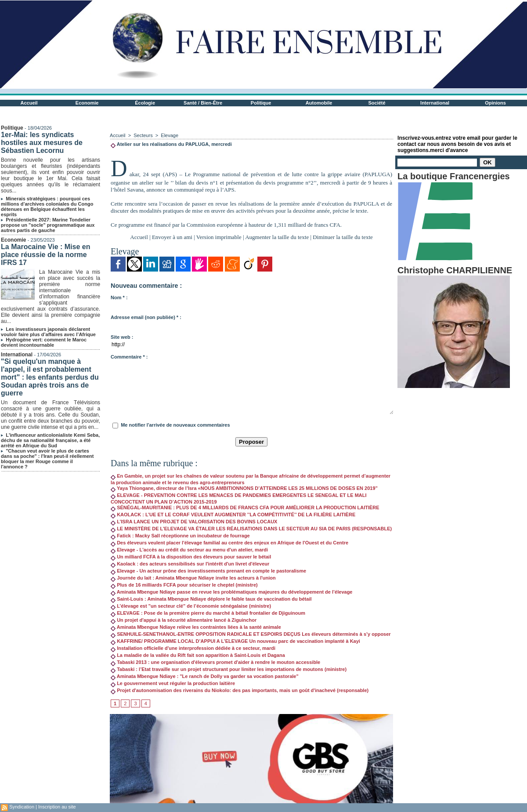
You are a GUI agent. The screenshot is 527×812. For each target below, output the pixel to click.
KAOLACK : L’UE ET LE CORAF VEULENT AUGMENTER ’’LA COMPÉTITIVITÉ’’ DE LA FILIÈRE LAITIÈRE (233, 515)
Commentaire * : (129, 357)
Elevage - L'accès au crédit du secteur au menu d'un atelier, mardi (189, 550)
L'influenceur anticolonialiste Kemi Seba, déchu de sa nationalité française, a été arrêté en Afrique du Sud (50, 440)
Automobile (319, 103)
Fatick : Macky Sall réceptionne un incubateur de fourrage (180, 536)
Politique (261, 103)
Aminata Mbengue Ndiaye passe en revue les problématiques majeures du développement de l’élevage (231, 592)
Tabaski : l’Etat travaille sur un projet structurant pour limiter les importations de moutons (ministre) (229, 669)
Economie (87, 103)
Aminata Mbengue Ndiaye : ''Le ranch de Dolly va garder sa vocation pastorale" (205, 676)
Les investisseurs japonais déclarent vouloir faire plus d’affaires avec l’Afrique (48, 332)
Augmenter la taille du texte (277, 237)
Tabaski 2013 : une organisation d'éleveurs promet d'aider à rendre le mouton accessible (215, 662)
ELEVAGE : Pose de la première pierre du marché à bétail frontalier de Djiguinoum (208, 613)
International (435, 103)
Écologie (145, 103)
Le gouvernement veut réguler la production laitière (173, 683)
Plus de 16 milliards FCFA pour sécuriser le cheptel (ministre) (184, 585)
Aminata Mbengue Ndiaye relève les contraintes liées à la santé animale (196, 627)
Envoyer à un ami (172, 237)
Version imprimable (219, 237)
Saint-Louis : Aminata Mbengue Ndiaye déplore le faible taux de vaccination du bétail (211, 599)
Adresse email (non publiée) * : (146, 317)
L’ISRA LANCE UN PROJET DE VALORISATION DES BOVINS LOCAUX (194, 522)
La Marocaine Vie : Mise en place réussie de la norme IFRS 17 (45, 255)
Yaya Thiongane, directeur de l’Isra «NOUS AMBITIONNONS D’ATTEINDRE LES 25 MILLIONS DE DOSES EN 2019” (244, 488)
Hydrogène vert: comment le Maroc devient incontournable (44, 342)
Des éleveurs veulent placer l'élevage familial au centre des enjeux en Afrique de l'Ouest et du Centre (229, 543)
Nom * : (119, 297)
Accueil (29, 103)
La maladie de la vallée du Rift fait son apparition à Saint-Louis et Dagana (198, 655)
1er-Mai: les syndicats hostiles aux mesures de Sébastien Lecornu (42, 143)
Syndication (22, 807)
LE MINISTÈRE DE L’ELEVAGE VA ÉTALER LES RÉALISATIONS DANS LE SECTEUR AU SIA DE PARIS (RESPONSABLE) (251, 529)
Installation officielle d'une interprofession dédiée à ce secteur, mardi (193, 648)
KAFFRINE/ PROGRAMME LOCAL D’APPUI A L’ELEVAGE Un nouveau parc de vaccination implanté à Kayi (235, 641)
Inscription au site (57, 807)
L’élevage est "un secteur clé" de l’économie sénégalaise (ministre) (191, 606)
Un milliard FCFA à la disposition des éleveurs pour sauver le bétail (191, 557)
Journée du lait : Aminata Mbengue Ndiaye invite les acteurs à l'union (193, 578)
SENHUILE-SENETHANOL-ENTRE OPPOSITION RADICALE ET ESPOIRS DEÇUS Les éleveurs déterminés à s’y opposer (251, 634)
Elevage (170, 135)
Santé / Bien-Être (203, 103)
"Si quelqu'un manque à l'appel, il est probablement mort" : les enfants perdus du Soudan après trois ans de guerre (50, 377)
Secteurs (143, 135)
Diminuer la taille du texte (343, 237)
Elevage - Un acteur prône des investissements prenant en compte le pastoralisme (208, 571)
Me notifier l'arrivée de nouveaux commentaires (175, 425)
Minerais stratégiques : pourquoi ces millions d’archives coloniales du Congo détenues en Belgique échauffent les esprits (47, 207)
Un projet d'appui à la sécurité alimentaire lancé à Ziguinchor (184, 620)
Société (377, 103)
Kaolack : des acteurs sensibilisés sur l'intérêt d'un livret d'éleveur (190, 564)
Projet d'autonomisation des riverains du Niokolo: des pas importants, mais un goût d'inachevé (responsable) (240, 690)
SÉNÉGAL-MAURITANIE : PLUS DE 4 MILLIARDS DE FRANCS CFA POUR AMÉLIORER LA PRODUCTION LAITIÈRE (245, 507)
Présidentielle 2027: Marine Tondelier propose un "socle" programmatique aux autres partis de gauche (48, 225)
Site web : (122, 337)
